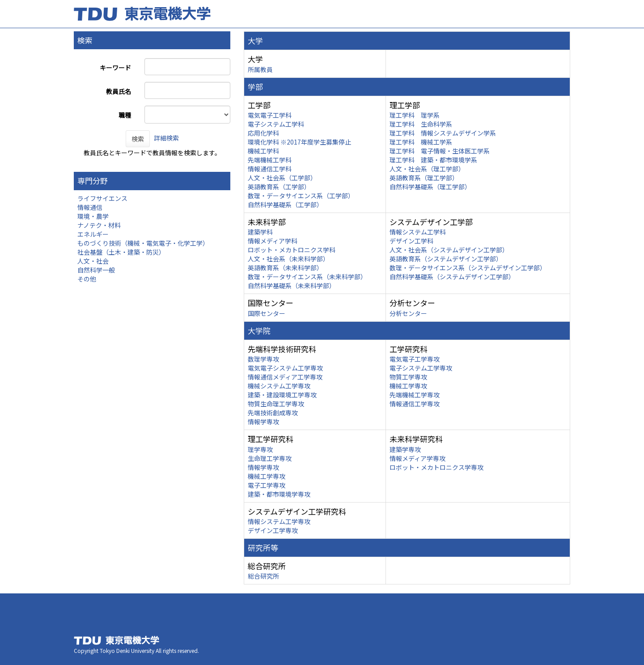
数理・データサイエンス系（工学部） (301, 196)
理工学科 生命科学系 (421, 124)
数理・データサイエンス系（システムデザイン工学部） (468, 268)
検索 (138, 139)
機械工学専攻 (408, 386)
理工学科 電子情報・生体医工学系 (440, 151)
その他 (87, 279)
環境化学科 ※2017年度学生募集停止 (299, 142)
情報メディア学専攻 (417, 458)
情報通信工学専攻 (415, 404)
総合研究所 (263, 576)
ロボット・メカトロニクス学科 (292, 250)
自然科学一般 (96, 270)
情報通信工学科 (270, 169)
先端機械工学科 (270, 160)
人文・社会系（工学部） (282, 178)
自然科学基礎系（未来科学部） (292, 286)
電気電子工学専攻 (415, 359)
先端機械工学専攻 (415, 395)
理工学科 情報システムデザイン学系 (443, 133)
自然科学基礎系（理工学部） (430, 187)
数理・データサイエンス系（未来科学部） (307, 277)
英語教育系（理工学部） (424, 178)
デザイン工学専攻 (273, 530)
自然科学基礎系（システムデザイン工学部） (452, 277)
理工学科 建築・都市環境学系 (433, 160)
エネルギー (93, 234)
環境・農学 (93, 216)
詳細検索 (166, 138)
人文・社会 (93, 261)
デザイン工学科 (411, 241)
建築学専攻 (405, 449)
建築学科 (260, 232)
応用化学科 (263, 133)
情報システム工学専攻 (279, 521)
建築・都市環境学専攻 (279, 494)
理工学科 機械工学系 (421, 142)
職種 (125, 115)
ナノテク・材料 (99, 225)
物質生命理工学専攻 (276, 404)
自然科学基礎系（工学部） (285, 205)
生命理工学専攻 (270, 458)
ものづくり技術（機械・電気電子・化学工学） (143, 243)
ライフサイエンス (102, 198)
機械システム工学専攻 (279, 386)
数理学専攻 (263, 359)
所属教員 (260, 69)
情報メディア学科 (273, 241)
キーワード (115, 68)
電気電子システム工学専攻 (285, 368)
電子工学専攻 (267, 485)
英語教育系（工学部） (279, 187)
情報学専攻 (263, 422)
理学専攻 (260, 449)
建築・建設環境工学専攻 (282, 395)
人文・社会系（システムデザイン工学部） (449, 250)
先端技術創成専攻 (273, 413)
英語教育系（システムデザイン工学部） (446, 259)
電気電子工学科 (270, 115)
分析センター (408, 313)
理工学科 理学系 (415, 115)
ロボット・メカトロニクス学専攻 (436, 467)
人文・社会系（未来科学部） (288, 259)
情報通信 (90, 207)
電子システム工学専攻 (421, 368)
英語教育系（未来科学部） (285, 268)
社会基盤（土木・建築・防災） (121, 252)
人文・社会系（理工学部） (427, 169)
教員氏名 (119, 91)
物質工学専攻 (408, 377)
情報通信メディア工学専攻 (285, 377)
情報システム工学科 (418, 232)
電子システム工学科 (276, 124)
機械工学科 (263, 151)
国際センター (267, 313)
